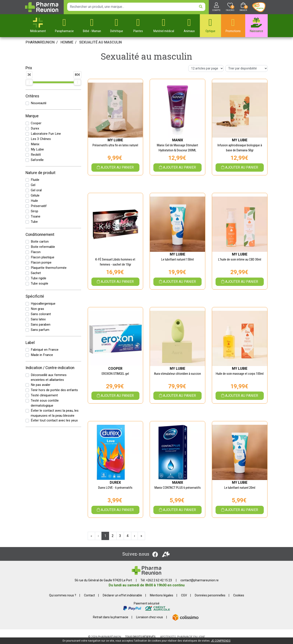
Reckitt (36, 155)
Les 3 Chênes (41, 139)
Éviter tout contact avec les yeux (54, 420)
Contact (89, 595)
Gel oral (36, 190)
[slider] (29, 82)
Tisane (36, 216)
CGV (184, 595)
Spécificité (35, 296)
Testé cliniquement (44, 395)
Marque (32, 116)
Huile (34, 201)
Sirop (34, 211)
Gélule (35, 195)
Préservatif (39, 206)
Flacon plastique (43, 257)
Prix (29, 68)
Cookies (239, 595)
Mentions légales (162, 595)
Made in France (42, 355)
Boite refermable (43, 247)
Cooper (36, 123)
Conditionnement (40, 235)
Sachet (36, 273)
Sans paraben (41, 325)
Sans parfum (40, 330)
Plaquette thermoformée (49, 268)
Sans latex (38, 319)
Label (30, 343)
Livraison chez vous (150, 617)
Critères (32, 96)
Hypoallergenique (43, 304)
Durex (35, 128)
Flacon (36, 252)
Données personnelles (210, 595)
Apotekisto (183, 637)
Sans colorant (41, 314)
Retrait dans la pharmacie (111, 617)
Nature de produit (40, 173)
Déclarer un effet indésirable (122, 595)
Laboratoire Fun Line (46, 134)
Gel (33, 185)
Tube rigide (39, 278)
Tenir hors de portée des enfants (54, 390)
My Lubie (37, 149)
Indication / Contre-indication (50, 368)
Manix (35, 144)
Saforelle (37, 160)
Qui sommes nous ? (63, 595)
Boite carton (40, 242)
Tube (34, 222)
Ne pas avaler (41, 385)
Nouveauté (39, 103)
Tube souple (39, 283)
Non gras (37, 309)
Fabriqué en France (45, 350)
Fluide (35, 180)
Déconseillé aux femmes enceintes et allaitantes (49, 377)
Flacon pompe (41, 262)
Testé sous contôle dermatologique (45, 403)
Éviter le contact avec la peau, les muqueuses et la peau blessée (55, 413)
